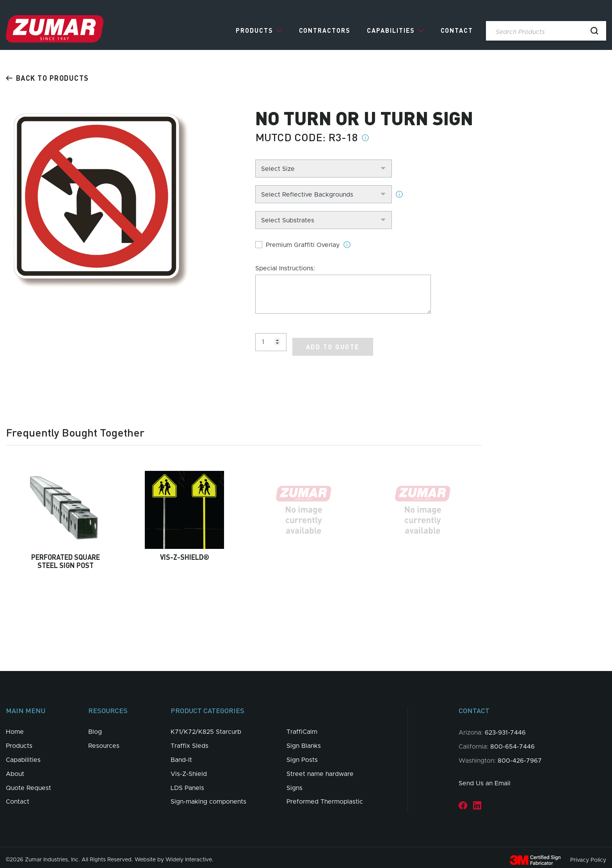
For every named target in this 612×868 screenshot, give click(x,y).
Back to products (47, 78)
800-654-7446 (512, 742)
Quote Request (28, 783)
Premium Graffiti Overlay (303, 245)
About (15, 769)
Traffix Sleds (189, 741)
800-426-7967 (520, 756)
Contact (457, 30)
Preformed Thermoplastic (325, 797)
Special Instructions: (285, 268)
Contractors (325, 30)
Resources (104, 741)
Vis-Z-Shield (189, 769)
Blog (95, 727)
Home (15, 727)
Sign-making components (208, 797)
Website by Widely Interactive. (174, 855)
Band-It (181, 755)
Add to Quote (333, 342)
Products (254, 30)
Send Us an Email (485, 779)
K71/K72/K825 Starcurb (206, 727)
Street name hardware (320, 769)
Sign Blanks (304, 741)
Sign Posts (302, 755)
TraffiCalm (302, 727)
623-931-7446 (505, 728)
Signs (294, 783)
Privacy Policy (588, 855)
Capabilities (391, 30)
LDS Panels (187, 783)
